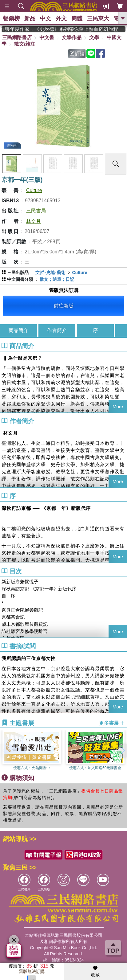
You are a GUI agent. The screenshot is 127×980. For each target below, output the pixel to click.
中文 (46, 18)
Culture (34, 190)
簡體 (77, 18)
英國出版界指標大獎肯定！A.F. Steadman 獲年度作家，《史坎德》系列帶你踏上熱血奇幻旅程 (63, 29)
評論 (77, 53)
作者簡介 (57, 330)
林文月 (34, 221)
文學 (94, 37)
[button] (122, 751)
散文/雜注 (25, 44)
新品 (30, 18)
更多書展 (112, 723)
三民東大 (98, 18)
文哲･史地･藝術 (50, 273)
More (118, 406)
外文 (61, 18)
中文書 (47, 37)
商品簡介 (18, 330)
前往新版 (64, 306)
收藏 (95, 972)
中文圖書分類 (20, 279)
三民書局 (36, 211)
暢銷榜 (11, 18)
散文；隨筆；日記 (57, 279)
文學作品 (72, 37)
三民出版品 (18, 273)
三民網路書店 (17, 37)
